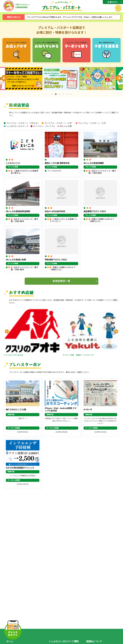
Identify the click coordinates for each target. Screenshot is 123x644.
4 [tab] (63, 95)
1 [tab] (52, 95)
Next (119, 78)
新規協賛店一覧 (61, 281)
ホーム (10, 641)
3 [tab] (60, 95)
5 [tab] (67, 95)
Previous (4, 78)
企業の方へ (113, 2)
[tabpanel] (61, 79)
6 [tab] (71, 95)
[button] (7, 331)
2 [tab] (56, 95)
